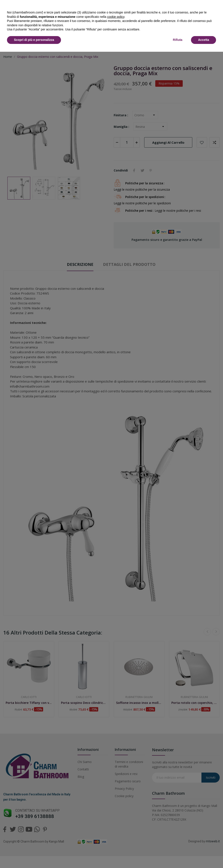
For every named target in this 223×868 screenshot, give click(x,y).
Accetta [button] (204, 40)
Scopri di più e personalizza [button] (34, 40)
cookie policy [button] (116, 17)
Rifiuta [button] (178, 40)
